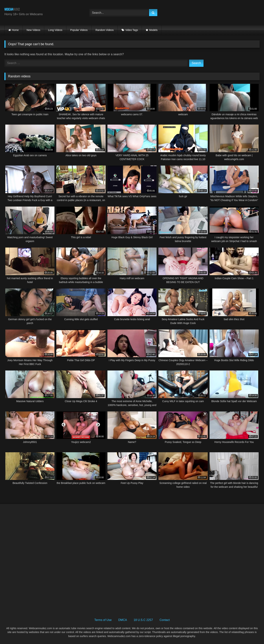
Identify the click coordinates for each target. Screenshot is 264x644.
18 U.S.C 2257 (143, 620)
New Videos (33, 30)
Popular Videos (79, 30)
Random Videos (105, 30)
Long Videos (55, 30)
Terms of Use (103, 620)
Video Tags (132, 30)
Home (15, 30)
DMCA (123, 620)
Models (153, 30)
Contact (165, 620)
